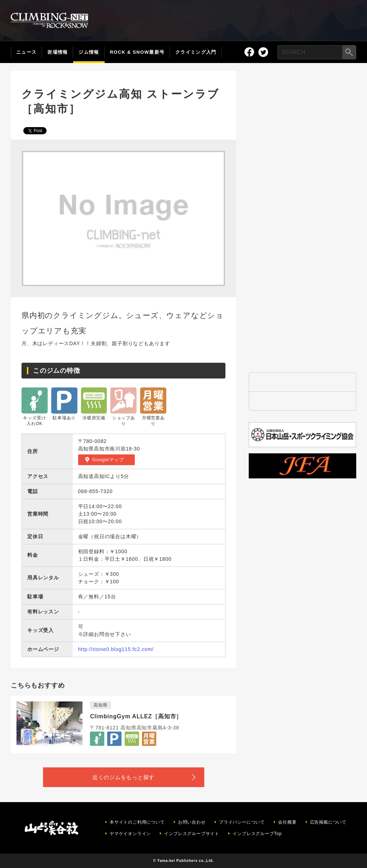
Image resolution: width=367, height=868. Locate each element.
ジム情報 (89, 52)
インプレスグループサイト (192, 834)
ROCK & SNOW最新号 (137, 52)
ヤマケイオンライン (130, 834)
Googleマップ (108, 460)
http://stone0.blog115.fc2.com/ (116, 649)
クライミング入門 (196, 52)
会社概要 (287, 822)
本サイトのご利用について (137, 822)
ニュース (26, 52)
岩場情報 (58, 52)
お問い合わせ (192, 822)
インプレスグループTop (257, 834)
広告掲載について (328, 822)
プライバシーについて (242, 822)
